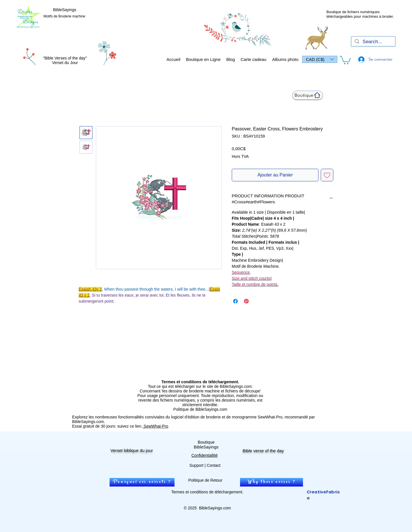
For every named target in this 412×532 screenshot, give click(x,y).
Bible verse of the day (263, 451)
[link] (345, 60)
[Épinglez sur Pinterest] (246, 301)
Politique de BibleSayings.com (200, 409)
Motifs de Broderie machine (64, 16)
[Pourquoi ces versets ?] (142, 482)
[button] (320, 59)
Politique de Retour (205, 480)
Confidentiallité (205, 455)
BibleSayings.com (215, 508)
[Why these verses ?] (272, 482)
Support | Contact (205, 465)
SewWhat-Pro (155, 426)
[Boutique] (308, 95)
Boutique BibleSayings (206, 444)
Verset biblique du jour (132, 450)
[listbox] (320, 59)
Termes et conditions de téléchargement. (207, 492)
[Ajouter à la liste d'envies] (327, 175)
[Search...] (373, 42)
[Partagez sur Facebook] (235, 301)
